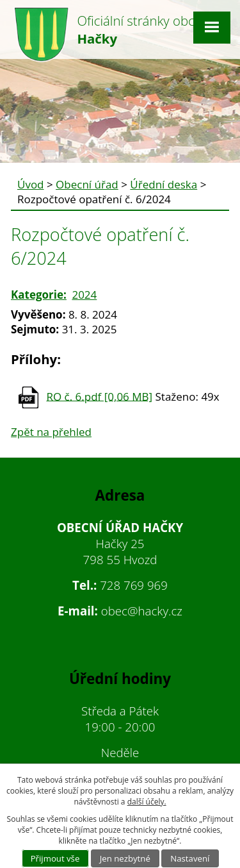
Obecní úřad (87, 184)
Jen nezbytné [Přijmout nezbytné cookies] (125, 858)
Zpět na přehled (51, 432)
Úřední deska (164, 184)
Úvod (31, 184)
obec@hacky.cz (142, 611)
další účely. (147, 802)
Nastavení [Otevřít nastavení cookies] (190, 858)
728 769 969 (134, 585)
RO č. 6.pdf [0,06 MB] (99, 396)
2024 (84, 295)
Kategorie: (39, 295)
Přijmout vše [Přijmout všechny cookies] (55, 858)
